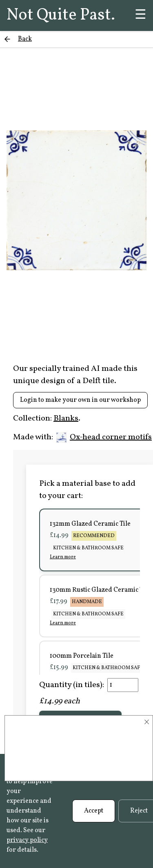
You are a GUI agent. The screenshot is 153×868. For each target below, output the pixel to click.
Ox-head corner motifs (104, 437)
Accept (94, 811)
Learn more (63, 557)
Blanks (66, 419)
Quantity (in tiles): (72, 685)
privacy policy (27, 840)
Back (25, 39)
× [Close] (147, 722)
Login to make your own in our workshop (80, 400)
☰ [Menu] (141, 15)
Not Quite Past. (61, 15)
